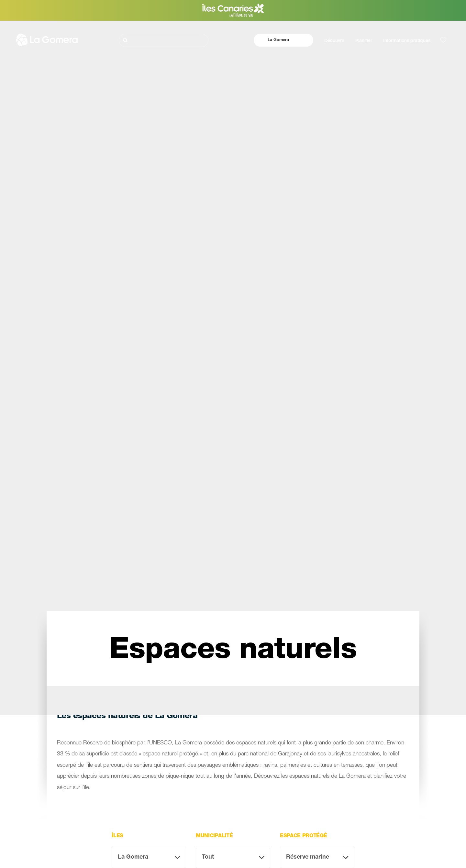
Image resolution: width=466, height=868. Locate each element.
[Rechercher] (164, 40)
